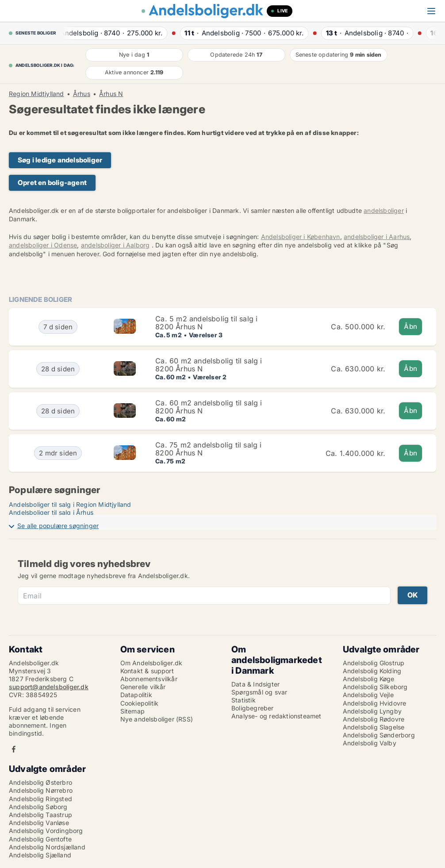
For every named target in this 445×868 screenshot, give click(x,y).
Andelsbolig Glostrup (374, 663)
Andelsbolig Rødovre (374, 719)
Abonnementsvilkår (149, 679)
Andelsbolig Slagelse (374, 727)
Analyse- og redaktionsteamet (276, 716)
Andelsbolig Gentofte (40, 839)
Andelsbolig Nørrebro (41, 790)
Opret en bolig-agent (52, 183)
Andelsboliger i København (301, 237)
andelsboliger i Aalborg (115, 245)
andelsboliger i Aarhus (377, 237)
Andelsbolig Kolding (372, 671)
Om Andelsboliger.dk (152, 663)
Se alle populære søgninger (58, 526)
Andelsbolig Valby (370, 743)
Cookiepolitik (140, 703)
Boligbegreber (253, 708)
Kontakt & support (147, 671)
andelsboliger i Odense (43, 245)
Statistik (244, 700)
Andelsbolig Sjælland (40, 855)
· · (114, 33)
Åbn (410, 326)
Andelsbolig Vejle (368, 695)
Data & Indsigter (255, 684)
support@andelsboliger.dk (49, 687)
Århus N (111, 94)
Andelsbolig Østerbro (40, 782)
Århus (82, 94)
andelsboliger (384, 210)
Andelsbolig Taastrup (40, 815)
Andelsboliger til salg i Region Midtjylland (70, 504)
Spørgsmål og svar (259, 692)
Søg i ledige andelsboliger (60, 160)
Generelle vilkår (143, 687)
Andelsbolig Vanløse (39, 823)
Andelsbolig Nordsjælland (47, 847)
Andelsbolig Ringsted (40, 799)
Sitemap (132, 711)
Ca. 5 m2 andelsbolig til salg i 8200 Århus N (206, 323)
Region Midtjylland (36, 94)
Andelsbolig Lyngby (372, 711)
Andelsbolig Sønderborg (379, 735)
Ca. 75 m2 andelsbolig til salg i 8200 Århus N (208, 449)
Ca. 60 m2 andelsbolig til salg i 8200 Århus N (209, 365)
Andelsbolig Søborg (38, 807)
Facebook (14, 749)
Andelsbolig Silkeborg (375, 687)
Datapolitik (136, 695)
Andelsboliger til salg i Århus (51, 512)
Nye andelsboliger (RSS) (157, 719)
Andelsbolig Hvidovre (375, 703)
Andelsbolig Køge (369, 679)
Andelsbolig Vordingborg (46, 831)
